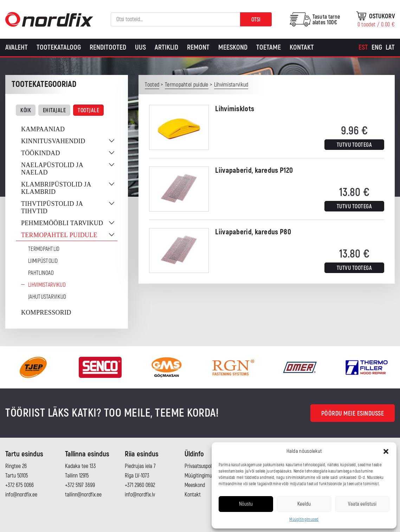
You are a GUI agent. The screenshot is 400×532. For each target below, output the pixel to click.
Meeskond (233, 47)
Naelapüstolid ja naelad (52, 169)
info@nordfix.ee (21, 495)
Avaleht (17, 47)
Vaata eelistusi (362, 504)
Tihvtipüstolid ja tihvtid (52, 207)
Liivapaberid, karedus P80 (253, 232)
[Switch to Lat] (390, 47)
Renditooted (108, 47)
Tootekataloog (59, 47)
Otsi (256, 20)
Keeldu (304, 504)
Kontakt (302, 47)
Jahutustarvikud (47, 297)
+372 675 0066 (20, 485)
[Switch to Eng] (377, 47)
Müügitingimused (304, 520)
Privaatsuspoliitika (203, 466)
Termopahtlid (44, 249)
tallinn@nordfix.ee (83, 495)
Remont (198, 47)
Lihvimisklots (235, 109)
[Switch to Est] (363, 47)
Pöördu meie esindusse (353, 414)
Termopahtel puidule (59, 235)
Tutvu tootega (354, 145)
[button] (386, 451)
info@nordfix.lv (140, 495)
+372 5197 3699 (80, 485)
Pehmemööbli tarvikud (62, 223)
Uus (140, 47)
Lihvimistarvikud (47, 285)
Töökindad (41, 153)
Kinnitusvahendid (53, 141)
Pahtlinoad (41, 273)
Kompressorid (46, 312)
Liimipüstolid (43, 261)
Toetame (269, 47)
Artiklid (166, 47)
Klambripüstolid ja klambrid (56, 188)
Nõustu (246, 504)
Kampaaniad (43, 129)
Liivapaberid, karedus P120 (254, 170)
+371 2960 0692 (140, 485)
